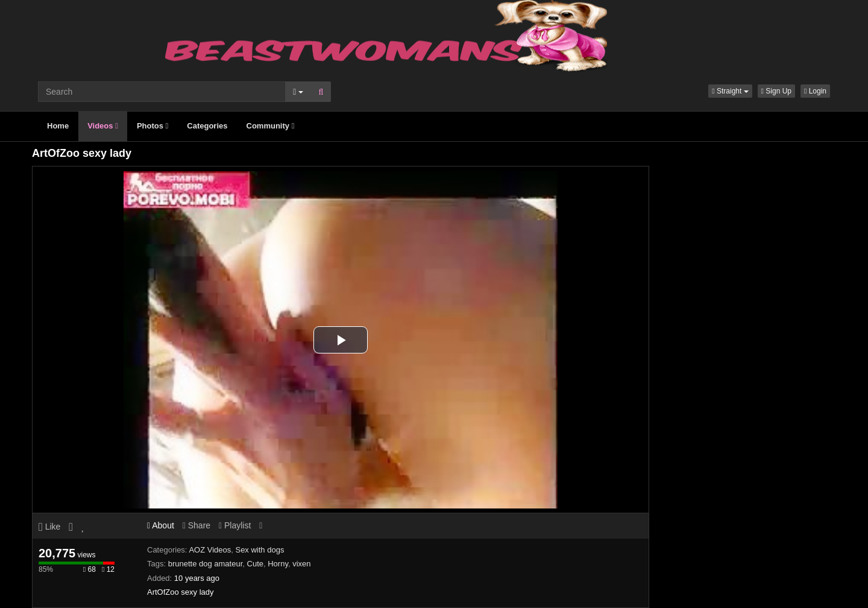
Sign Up (776, 91)
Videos (103, 126)
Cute (255, 564)
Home (58, 126)
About (161, 525)
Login (815, 91)
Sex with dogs (259, 550)
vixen (301, 564)
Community (271, 126)
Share (197, 525)
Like (49, 527)
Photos (153, 126)
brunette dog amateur (206, 564)
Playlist (235, 525)
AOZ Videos (210, 550)
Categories (207, 126)
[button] (730, 91)
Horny (278, 564)
